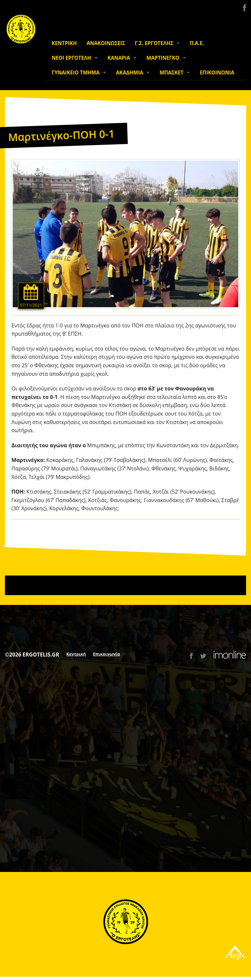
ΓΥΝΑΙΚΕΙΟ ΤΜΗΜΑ (76, 73)
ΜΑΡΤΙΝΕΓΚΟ (163, 58)
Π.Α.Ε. (197, 43)
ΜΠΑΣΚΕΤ (171, 73)
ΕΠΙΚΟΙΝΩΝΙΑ (217, 73)
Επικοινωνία (107, 654)
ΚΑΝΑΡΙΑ (119, 58)
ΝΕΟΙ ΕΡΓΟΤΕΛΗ (71, 58)
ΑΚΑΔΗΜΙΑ (130, 73)
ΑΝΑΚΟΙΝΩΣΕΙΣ (106, 43)
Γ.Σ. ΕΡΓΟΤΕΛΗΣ (154, 43)
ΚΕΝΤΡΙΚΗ (64, 43)
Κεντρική (76, 654)
